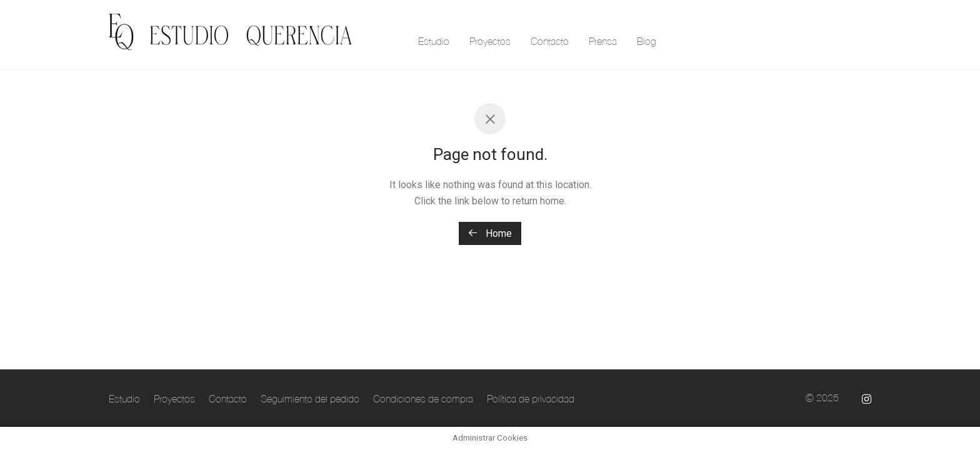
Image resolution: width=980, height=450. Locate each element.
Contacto (550, 41)
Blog (647, 41)
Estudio (434, 41)
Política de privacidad (531, 399)
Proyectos (490, 41)
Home (490, 233)
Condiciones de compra (423, 399)
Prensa (603, 41)
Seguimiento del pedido (310, 399)
